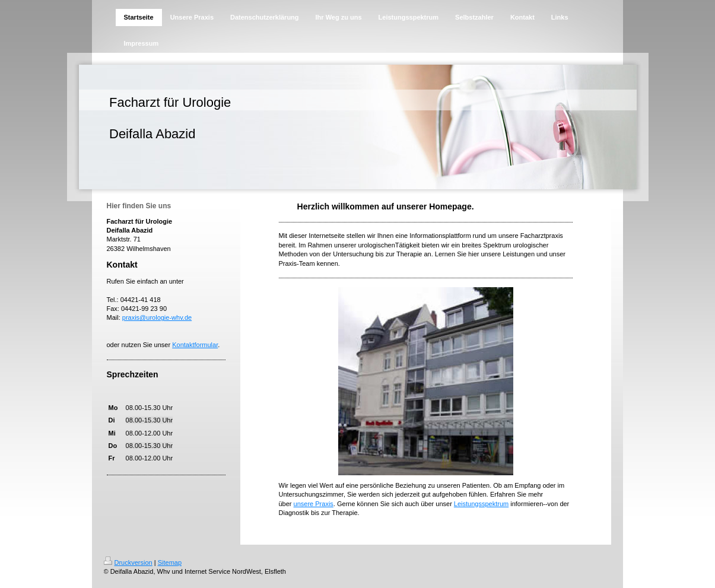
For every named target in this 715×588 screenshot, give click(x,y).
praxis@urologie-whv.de (157, 317)
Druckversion (128, 562)
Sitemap (170, 562)
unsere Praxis (314, 504)
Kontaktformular (195, 345)
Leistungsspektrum (481, 504)
